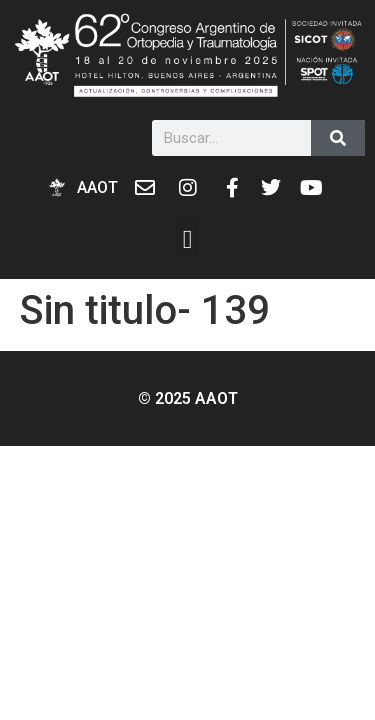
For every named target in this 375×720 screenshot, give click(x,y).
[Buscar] (338, 138)
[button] (187, 239)
